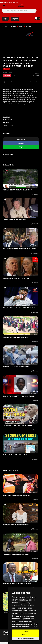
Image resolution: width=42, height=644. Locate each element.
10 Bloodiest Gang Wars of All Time (16, 337)
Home (5, 26)
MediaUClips (8, 72)
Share (32, 82)
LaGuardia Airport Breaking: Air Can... (17, 455)
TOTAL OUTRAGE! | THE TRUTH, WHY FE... (18, 425)
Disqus (21, 147)
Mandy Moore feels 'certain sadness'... (17, 525)
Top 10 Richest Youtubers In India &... (16, 554)
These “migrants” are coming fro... (15, 219)
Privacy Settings (5, 643)
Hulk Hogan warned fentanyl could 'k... (17, 495)
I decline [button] (25, 635)
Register (15, 19)
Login (5, 19)
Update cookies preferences (9, 2)
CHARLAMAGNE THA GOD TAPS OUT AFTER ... (20, 308)
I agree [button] (25, 631)
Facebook (21, 143)
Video (20, 26)
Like (6, 82)
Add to (36, 82)
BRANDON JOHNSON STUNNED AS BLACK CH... (20, 249)
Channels (28, 26)
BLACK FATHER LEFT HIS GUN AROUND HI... (19, 396)
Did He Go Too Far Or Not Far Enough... (17, 367)
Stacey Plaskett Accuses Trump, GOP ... (17, 278)
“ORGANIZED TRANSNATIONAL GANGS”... (18, 190)
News (11, 125)
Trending (12, 26)
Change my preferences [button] (25, 639)
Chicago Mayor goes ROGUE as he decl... (18, 584)
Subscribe (7, 76)
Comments (21, 139)
